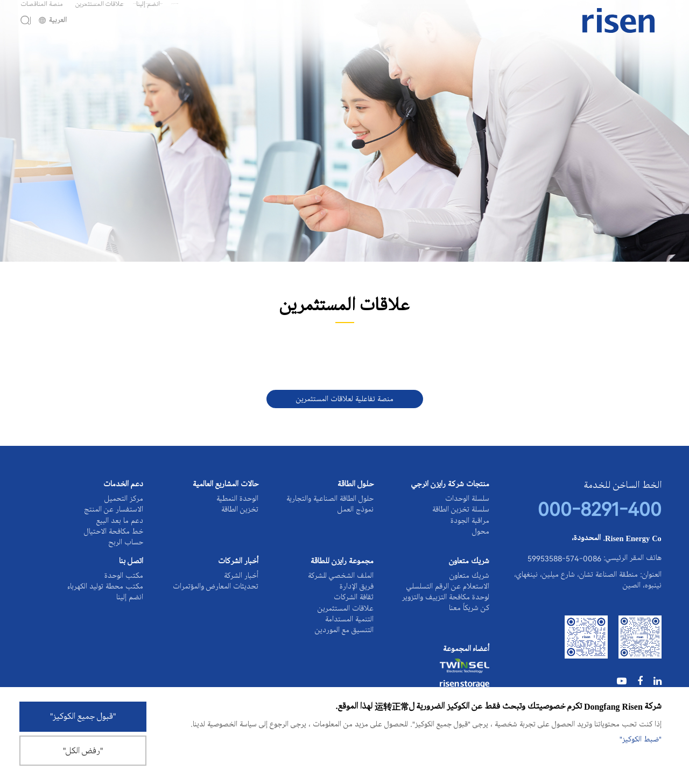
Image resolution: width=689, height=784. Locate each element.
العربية (53, 36)
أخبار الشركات (238, 582)
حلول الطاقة (356, 485)
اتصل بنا (131, 582)
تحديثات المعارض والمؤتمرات (216, 611)
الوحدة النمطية (237, 499)
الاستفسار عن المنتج (114, 514)
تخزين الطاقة (240, 514)
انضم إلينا (148, 12)
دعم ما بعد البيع (120, 529)
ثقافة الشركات (354, 625)
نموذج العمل (356, 514)
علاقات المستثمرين (100, 12)
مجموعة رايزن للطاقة (342, 582)
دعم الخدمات (123, 485)
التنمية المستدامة (349, 655)
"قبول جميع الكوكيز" (83, 716)
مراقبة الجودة (470, 529)
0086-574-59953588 (564, 569)
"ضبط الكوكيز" (641, 738)
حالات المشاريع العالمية (226, 485)
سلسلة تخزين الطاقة (461, 514)
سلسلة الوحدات (467, 499)
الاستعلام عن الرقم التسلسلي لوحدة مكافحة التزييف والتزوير (446, 616)
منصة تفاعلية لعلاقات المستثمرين (345, 399)
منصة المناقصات (42, 12)
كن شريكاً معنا (469, 636)
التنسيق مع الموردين (344, 670)
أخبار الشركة (241, 596)
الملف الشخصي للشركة (341, 596)
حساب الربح (126, 558)
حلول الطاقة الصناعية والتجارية (330, 499)
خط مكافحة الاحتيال (114, 544)
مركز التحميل (124, 499)
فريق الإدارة (357, 611)
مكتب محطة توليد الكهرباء (106, 611)
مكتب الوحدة (124, 596)
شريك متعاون (469, 582)
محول (481, 544)
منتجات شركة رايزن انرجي (450, 485)
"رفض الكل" (83, 751)
